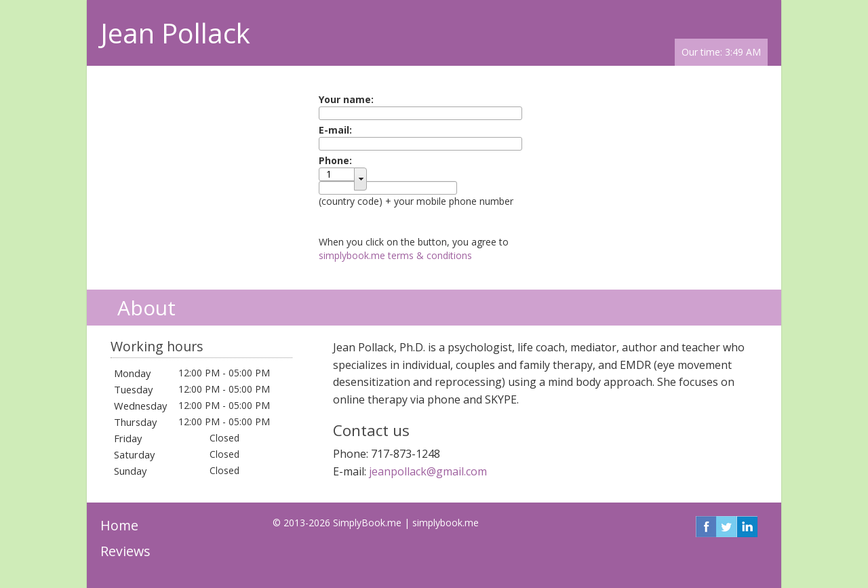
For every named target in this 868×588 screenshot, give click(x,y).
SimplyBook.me (367, 523)
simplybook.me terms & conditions (395, 255)
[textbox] (342, 174)
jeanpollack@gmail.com (428, 471)
